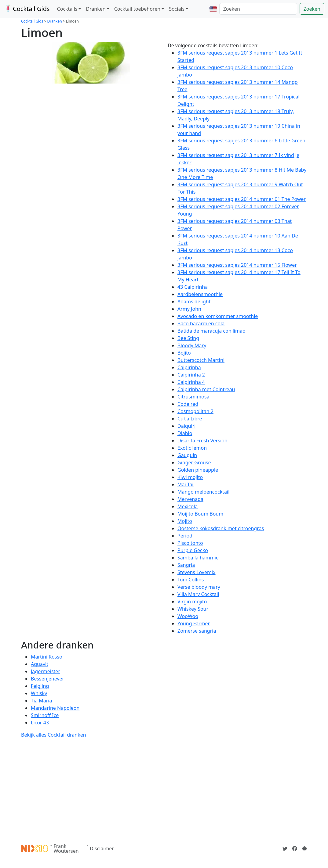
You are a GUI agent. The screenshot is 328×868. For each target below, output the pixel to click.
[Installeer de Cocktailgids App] (304, 848)
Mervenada (190, 499)
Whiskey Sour (193, 609)
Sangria (186, 565)
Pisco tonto (190, 543)
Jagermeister (46, 671)
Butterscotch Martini (201, 360)
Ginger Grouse (194, 463)
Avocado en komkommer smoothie (218, 316)
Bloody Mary (192, 345)
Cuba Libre (190, 419)
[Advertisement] (164, 786)
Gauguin (187, 455)
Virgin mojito (192, 602)
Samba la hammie (198, 558)
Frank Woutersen (66, 848)
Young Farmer (194, 623)
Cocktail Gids (27, 9)
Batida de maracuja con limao (211, 331)
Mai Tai (186, 484)
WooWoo (188, 616)
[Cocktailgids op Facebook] (295, 848)
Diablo (185, 433)
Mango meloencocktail (203, 492)
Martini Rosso (47, 657)
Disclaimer (102, 848)
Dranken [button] (96, 9)
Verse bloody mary (199, 587)
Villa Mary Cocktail (198, 594)
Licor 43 (40, 723)
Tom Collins (191, 580)
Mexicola (188, 506)
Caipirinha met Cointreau (206, 389)
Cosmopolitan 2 (195, 411)
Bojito (184, 353)
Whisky (39, 693)
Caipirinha (189, 367)
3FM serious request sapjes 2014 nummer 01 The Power (242, 199)
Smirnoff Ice (45, 715)
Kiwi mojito (190, 477)
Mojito (185, 521)
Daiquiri (186, 426)
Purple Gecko (193, 550)
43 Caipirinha (193, 287)
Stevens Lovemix (197, 572)
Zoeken (312, 9)
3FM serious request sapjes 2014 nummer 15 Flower (237, 265)
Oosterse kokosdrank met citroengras (221, 528)
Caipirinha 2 (191, 375)
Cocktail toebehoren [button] (137, 9)
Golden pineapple (198, 470)
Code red (188, 404)
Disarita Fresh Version (202, 441)
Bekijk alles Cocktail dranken (54, 735)
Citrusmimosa (193, 397)
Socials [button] (177, 9)
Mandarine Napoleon (55, 708)
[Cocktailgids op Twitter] (285, 848)
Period (185, 536)
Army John (189, 309)
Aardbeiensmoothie (200, 294)
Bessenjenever (47, 679)
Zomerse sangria (197, 631)
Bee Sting (188, 338)
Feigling (40, 686)
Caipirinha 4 (191, 382)
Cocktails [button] (67, 9)
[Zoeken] (258, 9)
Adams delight (194, 302)
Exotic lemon (192, 448)
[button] (213, 9)
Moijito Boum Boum (200, 514)
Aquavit (40, 664)
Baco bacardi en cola (201, 323)
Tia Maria (41, 701)
